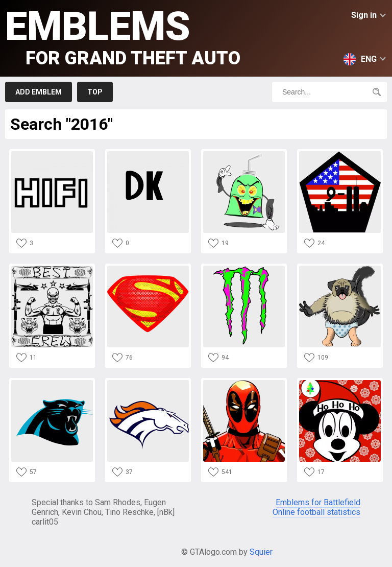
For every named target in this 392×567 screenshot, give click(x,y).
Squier (261, 552)
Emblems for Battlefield (318, 502)
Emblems (123, 36)
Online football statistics (316, 512)
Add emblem (39, 92)
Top (95, 92)
